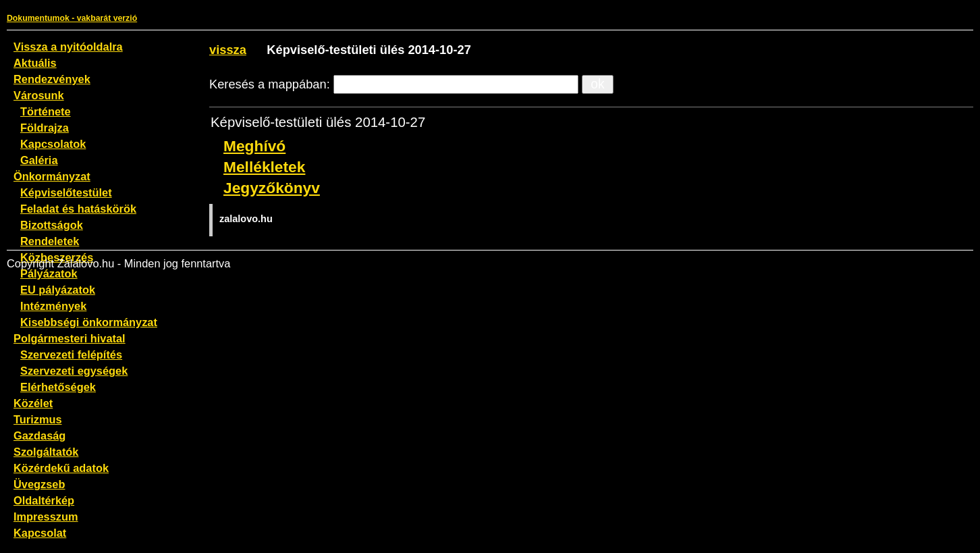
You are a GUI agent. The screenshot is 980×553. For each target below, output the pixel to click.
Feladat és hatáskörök (78, 209)
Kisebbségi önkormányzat (89, 322)
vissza (228, 50)
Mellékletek (264, 167)
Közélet (33, 403)
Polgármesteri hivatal (70, 338)
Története (46, 111)
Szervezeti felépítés (71, 354)
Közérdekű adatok (61, 468)
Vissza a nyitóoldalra (68, 47)
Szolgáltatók (46, 452)
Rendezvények (52, 79)
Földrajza (45, 128)
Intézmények (53, 306)
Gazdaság (39, 436)
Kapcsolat (40, 533)
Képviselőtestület (66, 192)
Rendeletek (50, 241)
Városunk (39, 95)
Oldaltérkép (44, 500)
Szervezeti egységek (74, 371)
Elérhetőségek (58, 387)
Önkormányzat (52, 176)
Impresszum (46, 517)
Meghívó (254, 146)
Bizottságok (52, 225)
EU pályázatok (58, 290)
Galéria (39, 160)
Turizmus (38, 419)
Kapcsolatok (53, 144)
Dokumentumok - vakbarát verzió (72, 18)
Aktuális (35, 63)
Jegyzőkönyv (272, 188)
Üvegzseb (39, 484)
